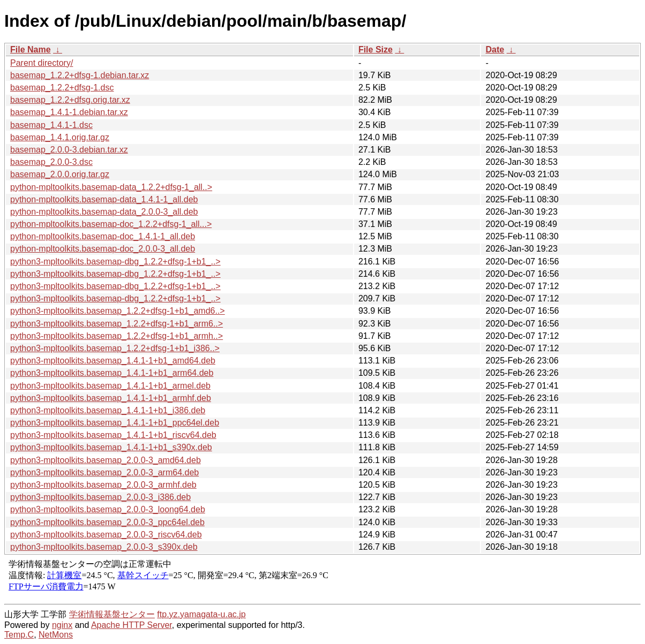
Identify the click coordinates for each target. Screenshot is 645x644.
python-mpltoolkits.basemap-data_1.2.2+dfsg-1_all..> (111, 187)
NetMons (56, 635)
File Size (376, 50)
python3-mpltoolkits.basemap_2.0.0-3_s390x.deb (104, 547)
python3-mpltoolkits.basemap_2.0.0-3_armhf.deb (103, 485)
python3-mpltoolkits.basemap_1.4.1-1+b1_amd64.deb (113, 361)
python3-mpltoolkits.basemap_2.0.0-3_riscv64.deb (106, 535)
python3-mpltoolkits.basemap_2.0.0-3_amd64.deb (106, 460)
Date (495, 50)
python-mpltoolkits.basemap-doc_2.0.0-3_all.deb (103, 249)
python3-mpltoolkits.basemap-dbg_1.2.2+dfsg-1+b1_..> (115, 262)
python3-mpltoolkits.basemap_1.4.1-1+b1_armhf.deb (111, 398)
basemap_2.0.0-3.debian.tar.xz (69, 150)
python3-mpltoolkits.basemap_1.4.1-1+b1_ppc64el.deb (115, 423)
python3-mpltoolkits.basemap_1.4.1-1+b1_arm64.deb (112, 373)
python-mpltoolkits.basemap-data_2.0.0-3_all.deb (104, 212)
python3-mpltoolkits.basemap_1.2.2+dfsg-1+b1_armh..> (117, 336)
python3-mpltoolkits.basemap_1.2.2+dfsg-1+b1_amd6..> (118, 311)
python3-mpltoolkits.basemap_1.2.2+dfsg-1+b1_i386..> (115, 348)
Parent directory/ (42, 63)
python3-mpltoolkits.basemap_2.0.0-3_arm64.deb (104, 472)
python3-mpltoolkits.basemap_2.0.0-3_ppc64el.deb (107, 522)
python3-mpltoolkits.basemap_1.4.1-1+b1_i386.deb (108, 410)
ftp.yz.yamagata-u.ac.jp (201, 614)
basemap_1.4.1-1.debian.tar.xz (69, 112)
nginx (62, 625)
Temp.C (19, 635)
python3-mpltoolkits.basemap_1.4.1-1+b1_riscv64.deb (113, 435)
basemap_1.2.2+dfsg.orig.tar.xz (70, 100)
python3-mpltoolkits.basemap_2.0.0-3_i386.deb (100, 497)
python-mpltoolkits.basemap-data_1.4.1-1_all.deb (104, 199)
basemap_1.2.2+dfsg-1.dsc (62, 88)
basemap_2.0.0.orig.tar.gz (60, 174)
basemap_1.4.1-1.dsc (51, 125)
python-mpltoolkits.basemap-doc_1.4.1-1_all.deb (103, 236)
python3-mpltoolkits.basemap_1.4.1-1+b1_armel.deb (110, 386)
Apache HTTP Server (132, 625)
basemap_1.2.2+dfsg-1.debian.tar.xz (80, 75)
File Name (31, 50)
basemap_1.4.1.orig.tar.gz (60, 137)
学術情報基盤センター (112, 614)
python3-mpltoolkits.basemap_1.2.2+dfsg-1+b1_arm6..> (117, 324)
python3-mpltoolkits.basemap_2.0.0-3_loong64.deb (108, 509)
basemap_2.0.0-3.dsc (51, 162)
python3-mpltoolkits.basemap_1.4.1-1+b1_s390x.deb (111, 447)
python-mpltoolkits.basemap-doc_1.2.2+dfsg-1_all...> (111, 224)
